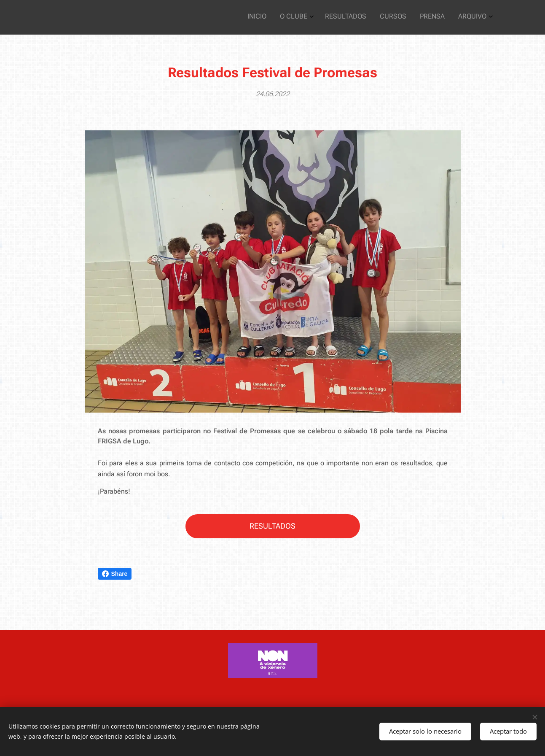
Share (115, 574)
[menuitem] (417, 17)
